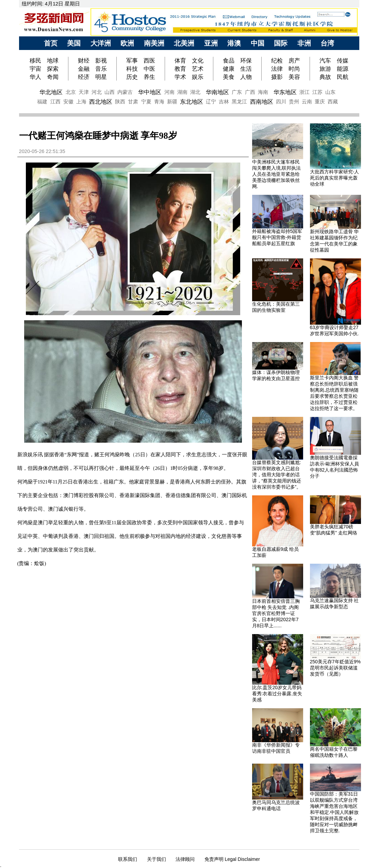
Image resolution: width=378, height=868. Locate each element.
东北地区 (192, 102)
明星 (101, 77)
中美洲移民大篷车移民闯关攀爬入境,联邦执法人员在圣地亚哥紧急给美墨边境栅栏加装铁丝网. (277, 174)
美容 (294, 77)
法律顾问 (185, 859)
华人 (35, 77)
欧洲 (127, 43)
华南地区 (217, 92)
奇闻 (53, 77)
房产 (294, 61)
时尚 (294, 69)
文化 (198, 61)
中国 (258, 43)
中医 (149, 69)
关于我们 (157, 859)
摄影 (277, 77)
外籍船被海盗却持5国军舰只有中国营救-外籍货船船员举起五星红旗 (277, 237)
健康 (229, 69)
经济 (84, 77)
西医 (149, 61)
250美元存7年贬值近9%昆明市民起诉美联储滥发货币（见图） (335, 668)
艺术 (198, 69)
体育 (180, 61)
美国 (74, 43)
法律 (277, 69)
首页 (51, 43)
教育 (180, 69)
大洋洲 (101, 43)
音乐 (101, 69)
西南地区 (262, 102)
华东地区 (285, 92)
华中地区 (150, 92)
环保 (246, 61)
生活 (246, 69)
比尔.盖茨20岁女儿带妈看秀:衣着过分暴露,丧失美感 (277, 694)
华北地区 (51, 92)
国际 (281, 43)
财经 (84, 61)
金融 (84, 69)
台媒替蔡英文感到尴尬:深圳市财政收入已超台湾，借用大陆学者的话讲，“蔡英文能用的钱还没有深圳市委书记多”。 (277, 475)
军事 (132, 61)
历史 (132, 77)
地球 (53, 61)
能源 (343, 69)
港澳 (234, 43)
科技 (132, 69)
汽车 (325, 61)
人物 (246, 77)
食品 (229, 61)
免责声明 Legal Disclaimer (232, 859)
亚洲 (211, 43)
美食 (229, 77)
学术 (180, 77)
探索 (53, 69)
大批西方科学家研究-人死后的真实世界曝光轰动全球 (335, 178)
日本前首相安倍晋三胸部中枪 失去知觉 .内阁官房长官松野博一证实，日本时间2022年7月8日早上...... (276, 613)
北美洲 (184, 43)
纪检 (277, 61)
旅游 (325, 69)
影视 (101, 61)
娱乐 (198, 77)
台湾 (327, 43)
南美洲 (154, 43)
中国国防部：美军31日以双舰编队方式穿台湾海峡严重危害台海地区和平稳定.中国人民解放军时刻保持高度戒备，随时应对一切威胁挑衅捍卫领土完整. (334, 812)
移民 (36, 61)
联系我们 (128, 859)
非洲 (304, 43)
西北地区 (101, 102)
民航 (343, 77)
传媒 (343, 61)
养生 (149, 77)
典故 (325, 77)
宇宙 (35, 69)
